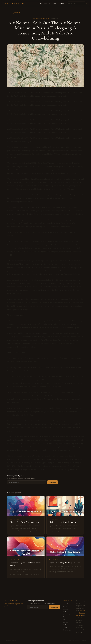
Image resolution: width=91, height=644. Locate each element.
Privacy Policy (66, 611)
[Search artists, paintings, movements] (77, 3)
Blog (62, 3)
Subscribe (53, 482)
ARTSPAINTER (15, 4)
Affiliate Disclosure (67, 629)
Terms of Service (66, 616)
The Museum (45, 3)
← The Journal (14, 13)
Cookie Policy (66, 624)
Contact (66, 607)
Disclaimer (67, 620)
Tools (55, 3)
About (66, 604)
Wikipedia (82, 610)
